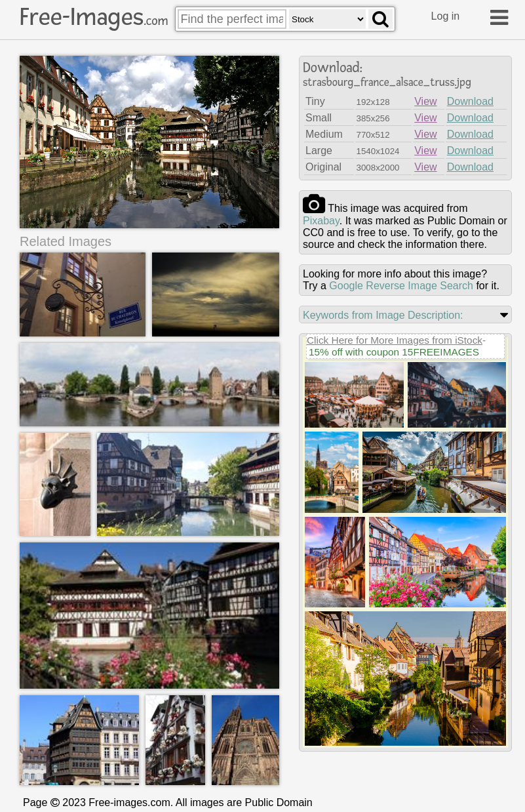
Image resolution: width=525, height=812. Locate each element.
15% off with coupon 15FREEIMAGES (394, 352)
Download (470, 101)
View (425, 101)
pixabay (321, 221)
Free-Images (94, 17)
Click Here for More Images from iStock (395, 340)
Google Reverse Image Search (401, 286)
